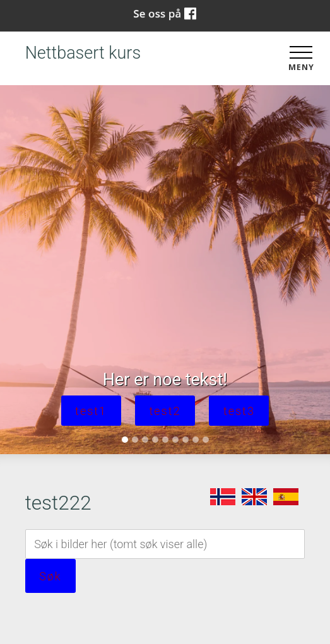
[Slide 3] (145, 440)
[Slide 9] (206, 440)
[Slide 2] (135, 440)
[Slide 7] (186, 440)
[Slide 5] (165, 440)
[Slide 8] (196, 440)
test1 (91, 411)
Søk (50, 576)
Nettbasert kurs (83, 53)
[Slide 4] (155, 440)
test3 (239, 411)
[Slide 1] (125, 440)
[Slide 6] (175, 440)
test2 (165, 411)
